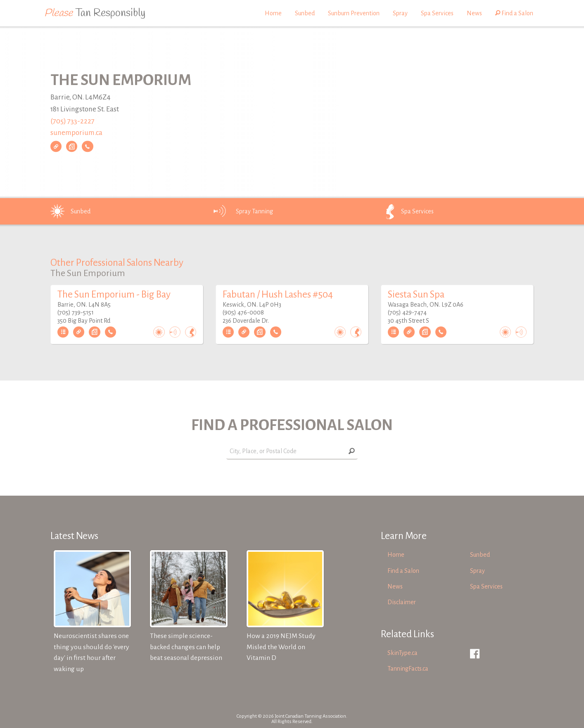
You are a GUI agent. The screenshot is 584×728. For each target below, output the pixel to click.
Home (273, 13)
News (474, 13)
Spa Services (437, 13)
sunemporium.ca (76, 133)
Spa (406, 211)
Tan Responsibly (95, 13)
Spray (400, 13)
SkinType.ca (402, 653)
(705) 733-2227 (72, 121)
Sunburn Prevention (354, 13)
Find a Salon (514, 13)
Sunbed (305, 13)
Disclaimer (402, 602)
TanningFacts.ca (408, 669)
